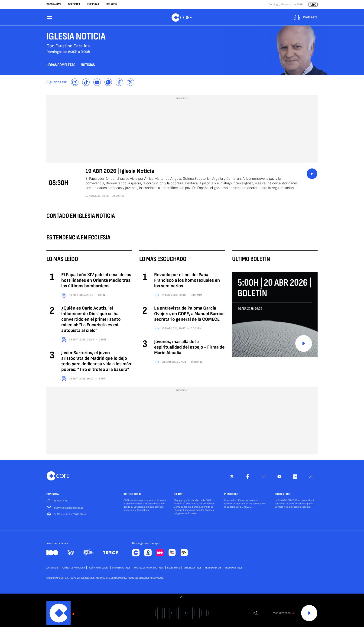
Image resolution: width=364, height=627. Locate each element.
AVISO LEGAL (52, 568)
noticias (88, 66)
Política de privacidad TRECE (149, 568)
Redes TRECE (174, 568)
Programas (54, 5)
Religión (112, 5)
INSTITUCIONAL (132, 495)
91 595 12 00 (61, 502)
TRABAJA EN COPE (213, 568)
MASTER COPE (283, 495)
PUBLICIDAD (231, 495)
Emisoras (93, 5)
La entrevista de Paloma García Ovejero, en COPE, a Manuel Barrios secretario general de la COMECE (189, 314)
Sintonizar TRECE (192, 568)
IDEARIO (179, 495)
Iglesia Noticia (76, 37)
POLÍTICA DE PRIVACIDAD (73, 568)
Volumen (256, 613)
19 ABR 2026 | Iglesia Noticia (120, 172)
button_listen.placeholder (312, 174)
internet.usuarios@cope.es (68, 509)
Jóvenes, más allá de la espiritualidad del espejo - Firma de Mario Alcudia (189, 348)
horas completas (61, 66)
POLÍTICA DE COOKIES (98, 568)
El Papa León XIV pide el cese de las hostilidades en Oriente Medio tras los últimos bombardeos (96, 281)
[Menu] (49, 18)
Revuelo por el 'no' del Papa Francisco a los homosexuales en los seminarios (187, 281)
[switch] (182, 597)
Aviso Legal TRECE (121, 568)
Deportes (74, 5)
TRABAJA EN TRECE (234, 568)
